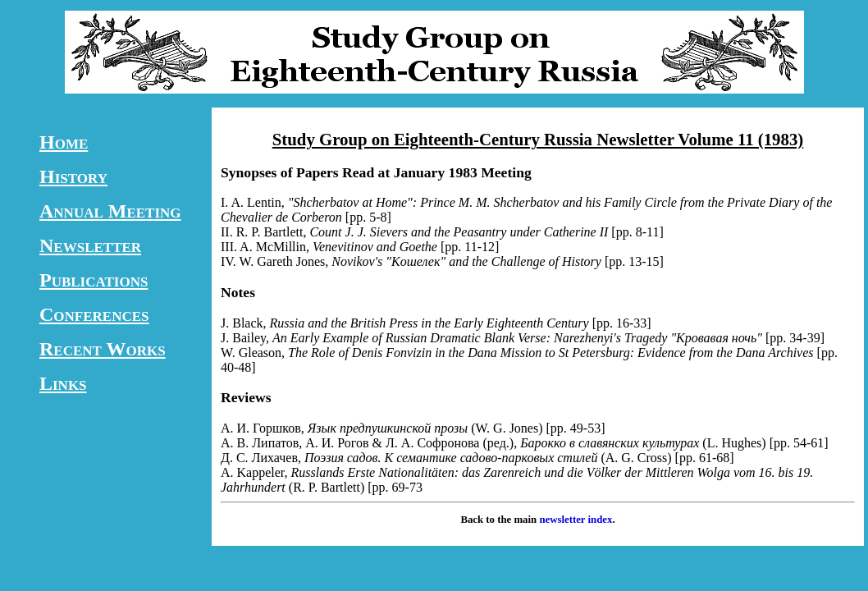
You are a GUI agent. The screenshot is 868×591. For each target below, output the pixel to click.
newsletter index (576, 520)
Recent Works (103, 349)
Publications (94, 280)
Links (63, 383)
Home (64, 142)
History (73, 176)
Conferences (94, 314)
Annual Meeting (110, 211)
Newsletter (90, 245)
